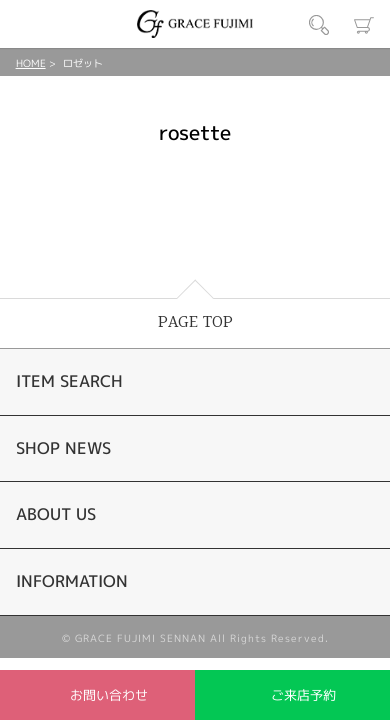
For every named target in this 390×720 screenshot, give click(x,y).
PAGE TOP (195, 322)
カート (364, 25)
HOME (31, 63)
